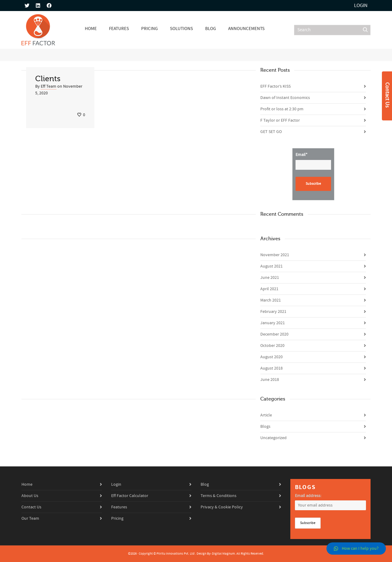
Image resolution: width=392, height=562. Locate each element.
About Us (30, 496)
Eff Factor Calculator (130, 496)
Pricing (149, 29)
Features (119, 29)
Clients (48, 79)
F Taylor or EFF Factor (280, 120)
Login (361, 6)
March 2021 (271, 300)
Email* (313, 161)
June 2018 (270, 380)
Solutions (181, 29)
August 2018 (271, 368)
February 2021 (273, 312)
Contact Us (31, 507)
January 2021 (273, 323)
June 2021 (270, 278)
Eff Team (49, 86)
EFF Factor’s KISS (275, 86)
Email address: (308, 496)
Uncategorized (273, 438)
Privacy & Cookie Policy (222, 507)
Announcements (246, 29)
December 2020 (274, 334)
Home (91, 29)
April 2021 (269, 289)
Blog (211, 29)
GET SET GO (271, 132)
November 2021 (275, 255)
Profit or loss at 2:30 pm (282, 109)
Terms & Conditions (219, 496)
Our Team (30, 518)
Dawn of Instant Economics (285, 98)
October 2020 (272, 346)
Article (266, 415)
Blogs (265, 427)
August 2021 (271, 266)
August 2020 (271, 357)
